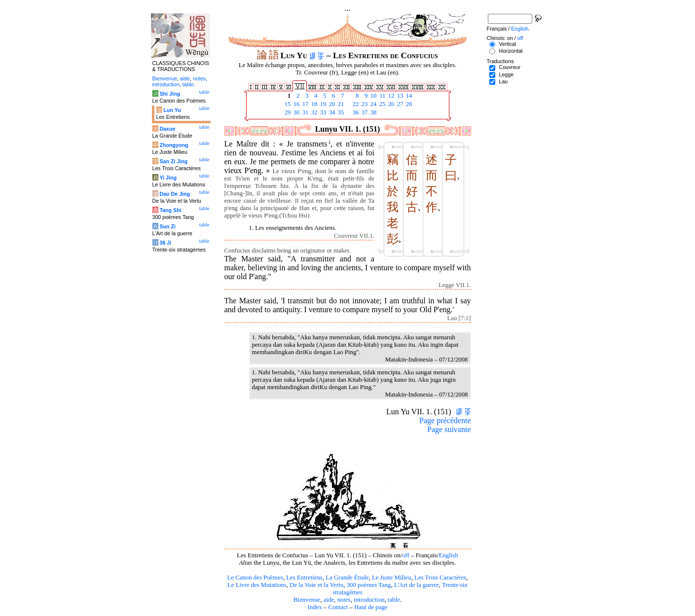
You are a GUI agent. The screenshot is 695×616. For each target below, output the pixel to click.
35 (340, 112)
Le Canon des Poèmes (255, 578)
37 (364, 112)
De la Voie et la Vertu (316, 585)
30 (296, 112)
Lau (503, 81)
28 (408, 104)
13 (400, 96)
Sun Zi (167, 226)
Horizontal (511, 51)
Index (314, 607)
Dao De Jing (175, 194)
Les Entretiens (304, 578)
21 (340, 104)
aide (329, 600)
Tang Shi (170, 210)
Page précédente (445, 420)
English (449, 555)
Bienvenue (307, 600)
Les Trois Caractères (440, 578)
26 (391, 104)
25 (382, 104)
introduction (369, 600)
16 (296, 104)
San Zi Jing (173, 161)
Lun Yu (172, 110)
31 (305, 112)
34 (331, 112)
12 (391, 96)
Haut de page (371, 607)
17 (305, 104)
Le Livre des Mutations (257, 585)
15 (287, 104)
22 (355, 104)
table (394, 600)
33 (323, 112)
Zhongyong (174, 145)
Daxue (167, 129)
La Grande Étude (347, 578)
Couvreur (510, 67)
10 (373, 96)
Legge (506, 74)
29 (287, 112)
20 (331, 104)
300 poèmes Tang (369, 585)
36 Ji (165, 243)
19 (323, 104)
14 (408, 96)
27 (400, 104)
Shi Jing (169, 94)
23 (364, 104)
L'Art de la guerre (417, 585)
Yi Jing (168, 178)
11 (382, 96)
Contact (338, 607)
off (406, 555)
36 (355, 112)
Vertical (507, 44)
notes (344, 600)
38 (373, 112)
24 (373, 104)
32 (314, 112)
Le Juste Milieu (392, 578)
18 (314, 104)
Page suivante (449, 429)
